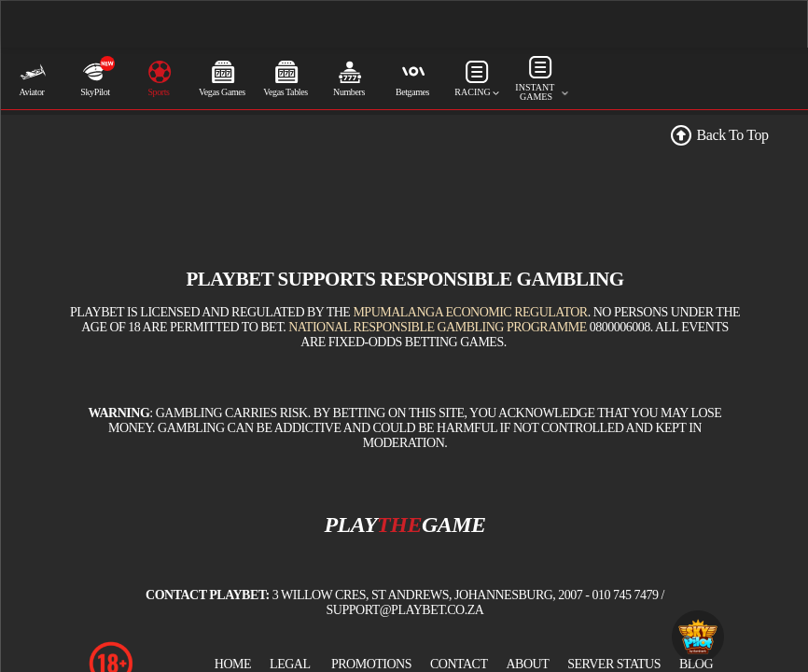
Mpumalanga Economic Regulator (470, 312)
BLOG (696, 664)
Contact (459, 664)
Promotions (371, 664)
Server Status (614, 664)
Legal (290, 664)
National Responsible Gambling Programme (438, 327)
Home (233, 664)
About (527, 664)
